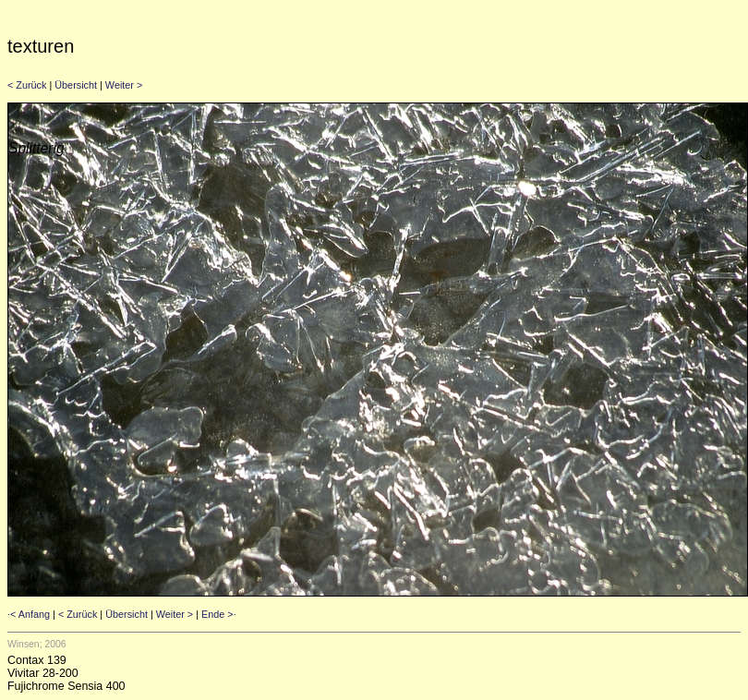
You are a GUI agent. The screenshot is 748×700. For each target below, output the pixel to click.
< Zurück (27, 85)
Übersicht (76, 85)
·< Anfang (29, 614)
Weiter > (124, 85)
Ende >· (219, 614)
